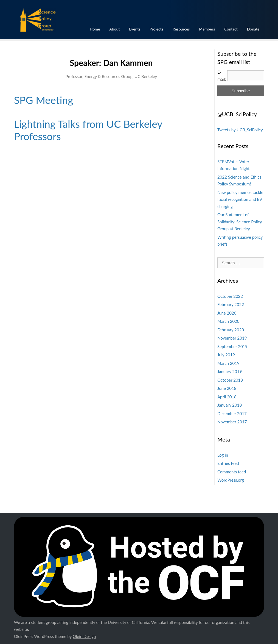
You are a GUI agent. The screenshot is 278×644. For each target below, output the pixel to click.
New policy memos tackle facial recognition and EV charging (240, 199)
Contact (231, 29)
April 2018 (227, 397)
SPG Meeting (44, 100)
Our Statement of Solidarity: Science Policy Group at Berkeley (240, 222)
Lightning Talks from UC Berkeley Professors (88, 130)
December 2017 (232, 413)
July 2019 (226, 355)
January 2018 (230, 405)
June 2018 (227, 388)
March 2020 (228, 321)
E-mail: (222, 76)
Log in (223, 455)
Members (207, 29)
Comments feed (232, 472)
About (114, 29)
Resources (181, 29)
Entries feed (228, 463)
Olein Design (84, 636)
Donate (253, 29)
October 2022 (230, 296)
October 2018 (230, 380)
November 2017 (232, 422)
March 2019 (228, 363)
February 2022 (231, 304)
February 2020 (231, 330)
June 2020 (227, 313)
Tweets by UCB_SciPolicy (240, 130)
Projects (156, 29)
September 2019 (232, 346)
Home (95, 29)
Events (135, 29)
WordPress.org (231, 480)
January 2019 (230, 371)
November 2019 (232, 338)
